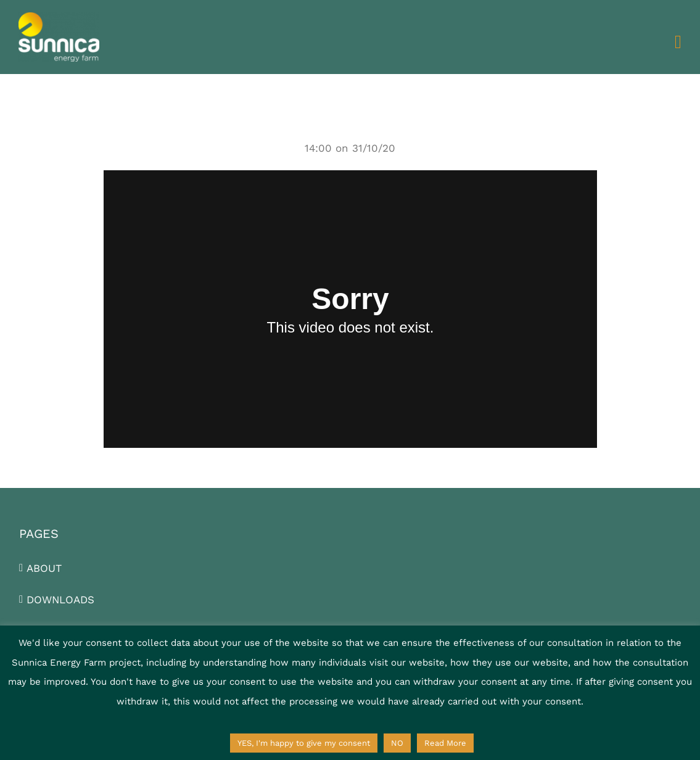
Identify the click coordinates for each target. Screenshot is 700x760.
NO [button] (397, 743)
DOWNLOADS (60, 600)
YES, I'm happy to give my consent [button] (304, 743)
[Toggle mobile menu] (678, 42)
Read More (445, 743)
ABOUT (44, 568)
